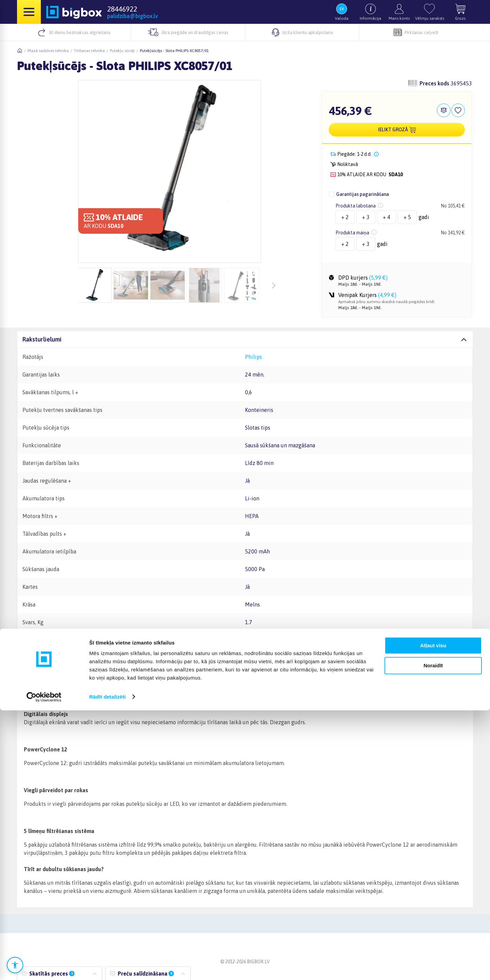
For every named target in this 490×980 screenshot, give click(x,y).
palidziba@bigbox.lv (133, 16)
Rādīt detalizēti (107, 967)
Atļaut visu (433, 916)
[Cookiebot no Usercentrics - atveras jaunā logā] (44, 967)
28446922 (122, 9)
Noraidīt (433, 935)
